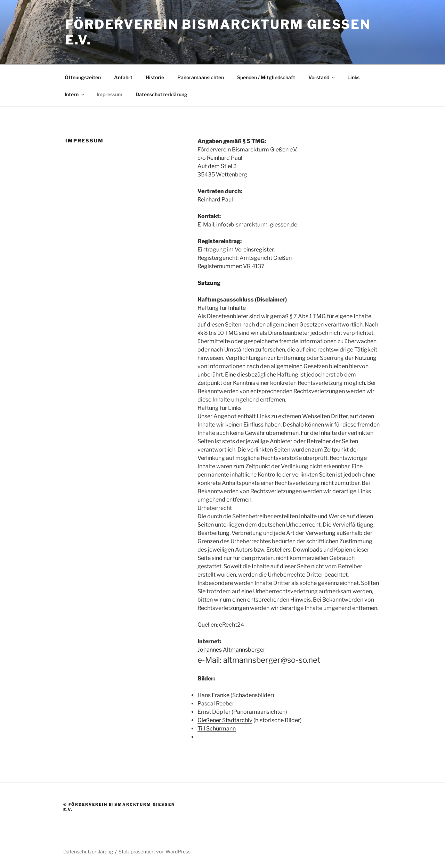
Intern (75, 94)
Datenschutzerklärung (161, 94)
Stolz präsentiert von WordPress (155, 852)
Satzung (209, 283)
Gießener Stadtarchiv (225, 720)
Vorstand (322, 77)
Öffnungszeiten (83, 77)
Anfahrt (123, 77)
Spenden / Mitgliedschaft (266, 77)
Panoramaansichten (201, 77)
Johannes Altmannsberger (231, 650)
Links (353, 77)
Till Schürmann (217, 729)
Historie (155, 77)
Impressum (110, 94)
